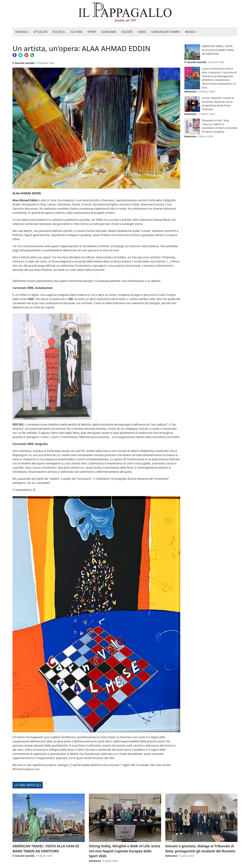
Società (127, 32)
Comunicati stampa (166, 32)
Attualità (40, 32)
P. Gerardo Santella (24, 63)
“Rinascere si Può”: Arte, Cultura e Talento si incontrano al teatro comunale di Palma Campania (219, 126)
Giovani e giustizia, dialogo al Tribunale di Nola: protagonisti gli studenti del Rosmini (200, 849)
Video (142, 32)
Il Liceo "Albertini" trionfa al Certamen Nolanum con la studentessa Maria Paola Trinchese (218, 104)
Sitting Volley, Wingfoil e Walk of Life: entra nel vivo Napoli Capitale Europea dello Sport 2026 (125, 851)
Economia (109, 32)
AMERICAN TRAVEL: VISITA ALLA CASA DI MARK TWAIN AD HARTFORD (218, 50)
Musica (190, 32)
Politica (59, 32)
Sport (92, 32)
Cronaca (22, 32)
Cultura (76, 32)
